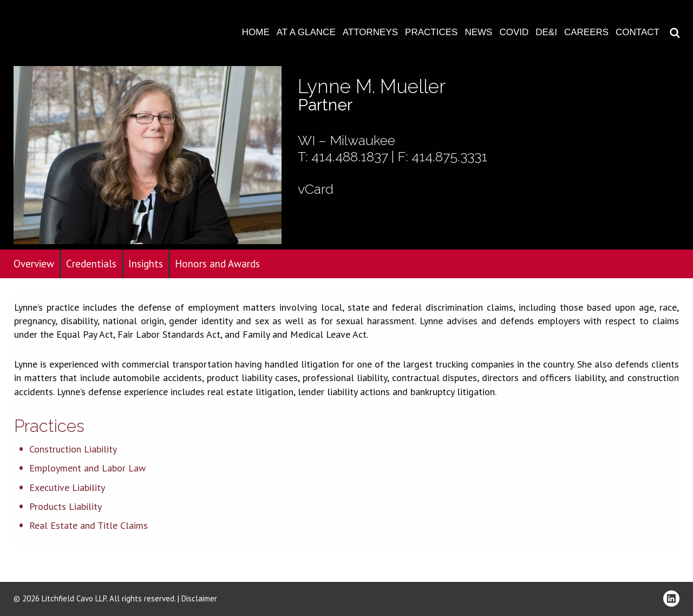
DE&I (546, 32)
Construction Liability (73, 449)
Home (256, 32)
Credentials (91, 264)
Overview (34, 264)
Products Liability (66, 506)
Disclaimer (199, 598)
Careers (586, 32)
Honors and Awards (217, 264)
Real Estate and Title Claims (89, 525)
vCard (316, 189)
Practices (431, 32)
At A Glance (306, 32)
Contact (638, 32)
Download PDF (678, 42)
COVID (514, 32)
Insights (146, 264)
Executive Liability (67, 487)
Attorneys (370, 32)
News (478, 32)
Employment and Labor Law (87, 468)
